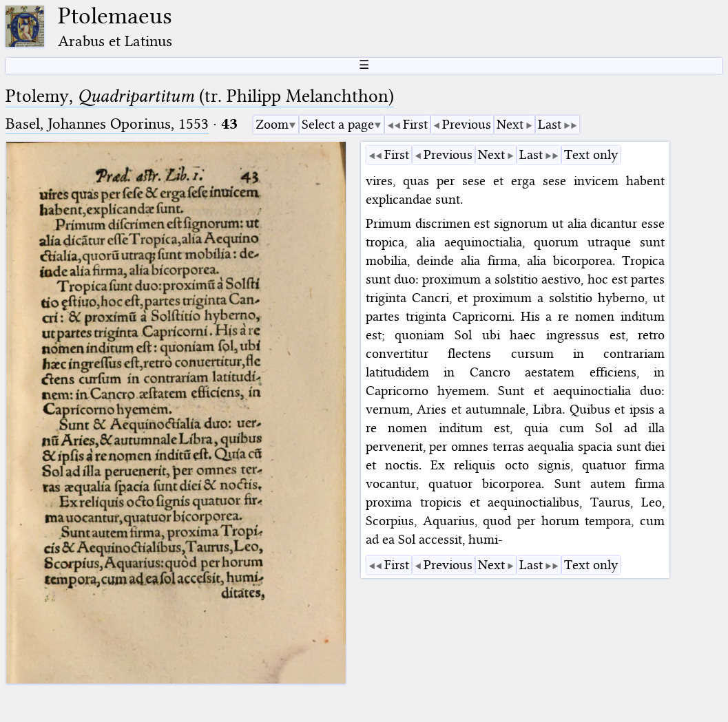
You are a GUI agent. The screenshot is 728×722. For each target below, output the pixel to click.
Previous (467, 124)
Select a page (338, 124)
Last (550, 124)
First (415, 124)
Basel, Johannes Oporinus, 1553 (107, 124)
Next (510, 124)
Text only (591, 155)
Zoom (272, 124)
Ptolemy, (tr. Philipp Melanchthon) (200, 96)
